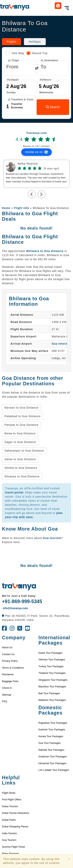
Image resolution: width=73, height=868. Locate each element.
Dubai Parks (9, 820)
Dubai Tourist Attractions (16, 813)
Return (46, 80)
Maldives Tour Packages (52, 700)
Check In (7, 688)
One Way (15, 53)
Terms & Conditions (13, 668)
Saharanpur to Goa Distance (24, 451)
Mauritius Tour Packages (52, 686)
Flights (11, 42)
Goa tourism (52, 538)
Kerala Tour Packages (51, 736)
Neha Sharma (28, 164)
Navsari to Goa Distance (22, 408)
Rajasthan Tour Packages (53, 723)
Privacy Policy (10, 661)
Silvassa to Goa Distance (22, 476)
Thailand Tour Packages (52, 673)
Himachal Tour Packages (53, 763)
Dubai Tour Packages (51, 653)
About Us (7, 647)
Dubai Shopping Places (15, 826)
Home (6, 208)
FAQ (4, 701)
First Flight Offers (12, 799)
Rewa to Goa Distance (20, 433)
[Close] (69, 859)
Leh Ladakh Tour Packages (54, 770)
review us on (36, 152)
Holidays (35, 42)
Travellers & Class (21, 100)
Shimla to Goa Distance (21, 468)
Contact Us (8, 654)
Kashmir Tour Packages (52, 729)
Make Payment (10, 853)
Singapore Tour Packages (53, 680)
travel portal (14, 492)
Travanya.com (36, 133)
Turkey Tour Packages (51, 666)
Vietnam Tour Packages (52, 660)
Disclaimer (8, 674)
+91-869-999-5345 (22, 601)
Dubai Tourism (10, 806)
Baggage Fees (10, 681)
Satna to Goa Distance (20, 459)
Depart (13, 80)
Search (53, 107)
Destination (49, 60)
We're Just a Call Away (19, 596)
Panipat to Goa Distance (22, 425)
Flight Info (22, 208)
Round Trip (37, 53)
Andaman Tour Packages (53, 756)
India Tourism (9, 833)
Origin (14, 60)
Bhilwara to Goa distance (45, 251)
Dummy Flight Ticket (13, 847)
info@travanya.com (15, 608)
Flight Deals (9, 793)
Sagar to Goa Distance (20, 442)
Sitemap (7, 695)
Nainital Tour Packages (51, 750)
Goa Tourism (9, 840)
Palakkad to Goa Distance (23, 416)
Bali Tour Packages (49, 693)
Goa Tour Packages (50, 743)
